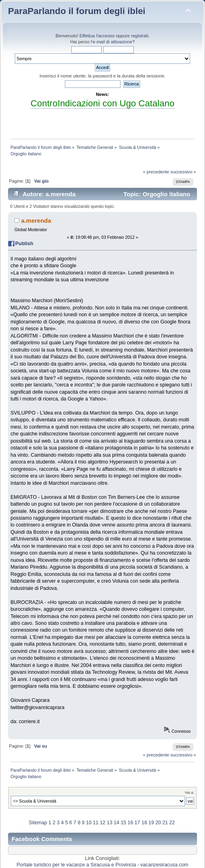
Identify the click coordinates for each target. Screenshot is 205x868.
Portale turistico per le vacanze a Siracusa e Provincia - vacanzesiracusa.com (103, 865)
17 (137, 823)
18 (144, 823)
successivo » (183, 172)
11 (96, 823)
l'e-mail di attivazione (112, 42)
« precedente (156, 172)
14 (117, 823)
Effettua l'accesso (97, 36)
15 (123, 823)
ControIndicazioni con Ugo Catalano (102, 103)
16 (131, 823)
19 (151, 823)
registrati (140, 36)
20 (158, 823)
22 (172, 823)
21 (165, 823)
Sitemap (38, 823)
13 (110, 823)
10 (89, 823)
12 (102, 823)
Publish (24, 244)
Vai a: (189, 792)
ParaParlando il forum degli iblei (77, 11)
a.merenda (36, 221)
